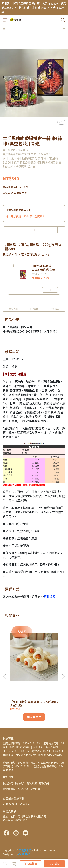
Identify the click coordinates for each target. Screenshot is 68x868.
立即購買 (54, 864)
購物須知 (44, 783)
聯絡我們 (8, 783)
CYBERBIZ (24, 854)
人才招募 (35, 789)
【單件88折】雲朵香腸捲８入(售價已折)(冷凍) (34, 704)
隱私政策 (32, 783)
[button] (63, 676)
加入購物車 (31, 864)
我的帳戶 (20, 783)
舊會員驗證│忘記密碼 (15, 789)
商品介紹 (13, 309)
